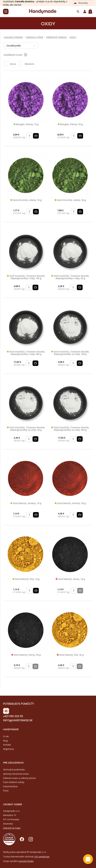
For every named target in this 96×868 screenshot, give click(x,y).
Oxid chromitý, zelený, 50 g (70, 200)
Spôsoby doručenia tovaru (16, 774)
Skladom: (30, 64)
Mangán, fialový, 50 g (70, 124)
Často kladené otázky (14, 782)
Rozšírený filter (16, 55)
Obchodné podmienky (14, 770)
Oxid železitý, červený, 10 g (26, 503)
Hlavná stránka (13, 37)
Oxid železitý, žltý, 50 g (70, 655)
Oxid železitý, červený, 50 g (70, 503)
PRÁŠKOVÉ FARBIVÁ (56, 37)
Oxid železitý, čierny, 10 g (70, 579)
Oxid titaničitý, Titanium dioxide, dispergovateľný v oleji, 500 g (26, 353)
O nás (6, 736)
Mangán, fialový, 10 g (26, 124)
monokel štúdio (26, 861)
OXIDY (73, 37)
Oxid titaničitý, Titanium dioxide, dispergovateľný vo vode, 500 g (70, 429)
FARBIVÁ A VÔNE (34, 37)
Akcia (13, 64)
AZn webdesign (42, 857)
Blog (5, 741)
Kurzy (6, 790)
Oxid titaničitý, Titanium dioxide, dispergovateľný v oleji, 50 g (70, 277)
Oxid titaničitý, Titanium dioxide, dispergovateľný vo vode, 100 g (70, 353)
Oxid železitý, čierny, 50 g (26, 655)
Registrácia (8, 749)
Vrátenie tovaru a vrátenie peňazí (19, 778)
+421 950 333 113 (13, 716)
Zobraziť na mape (12, 828)
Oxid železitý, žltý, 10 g (26, 579)
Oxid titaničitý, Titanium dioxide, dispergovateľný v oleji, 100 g (26, 277)
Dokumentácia (10, 786)
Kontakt (7, 745)
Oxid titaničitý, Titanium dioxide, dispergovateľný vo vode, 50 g (26, 429)
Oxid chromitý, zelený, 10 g (26, 200)
